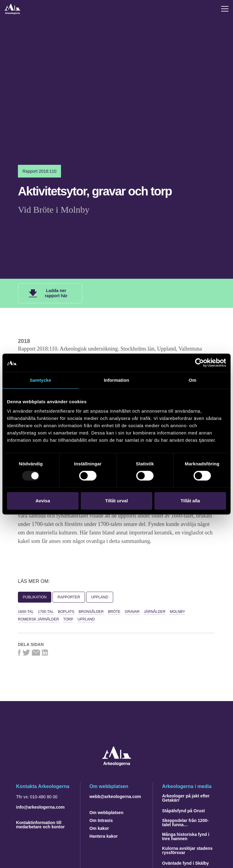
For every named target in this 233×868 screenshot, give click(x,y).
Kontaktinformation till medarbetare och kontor (40, 825)
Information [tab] (116, 380)
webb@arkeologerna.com (115, 796)
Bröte (114, 612)
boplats (66, 612)
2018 (24, 341)
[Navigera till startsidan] (117, 764)
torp (68, 619)
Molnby (177, 612)
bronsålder (91, 612)
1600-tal (26, 612)
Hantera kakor (104, 836)
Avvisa (43, 501)
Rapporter (69, 597)
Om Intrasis (101, 820)
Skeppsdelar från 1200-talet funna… (185, 823)
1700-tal (46, 612)
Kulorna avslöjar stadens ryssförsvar (187, 850)
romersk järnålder (38, 619)
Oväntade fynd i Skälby (185, 863)
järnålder (155, 612)
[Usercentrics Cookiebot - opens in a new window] (199, 363)
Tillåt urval (117, 501)
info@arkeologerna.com (40, 807)
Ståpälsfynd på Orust (183, 811)
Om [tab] (192, 380)
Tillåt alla (190, 501)
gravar (132, 612)
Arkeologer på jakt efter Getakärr (186, 798)
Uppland (100, 597)
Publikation (35, 597)
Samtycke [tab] (41, 380)
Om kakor (99, 828)
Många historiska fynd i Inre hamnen (186, 836)
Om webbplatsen (106, 813)
